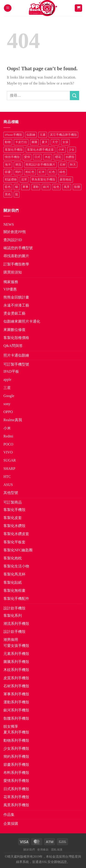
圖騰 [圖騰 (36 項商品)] (34, 142)
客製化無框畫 (14, 590)
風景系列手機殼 (16, 805)
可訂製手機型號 (16, 364)
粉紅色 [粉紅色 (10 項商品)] (30, 172)
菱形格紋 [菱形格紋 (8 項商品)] (66, 180)
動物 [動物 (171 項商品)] (8, 142)
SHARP (9, 469)
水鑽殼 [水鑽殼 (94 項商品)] (70, 157)
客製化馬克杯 (14, 574)
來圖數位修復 (14, 330)
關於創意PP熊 (15, 232)
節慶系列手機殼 (16, 765)
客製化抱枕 (13, 558)
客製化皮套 (13, 518)
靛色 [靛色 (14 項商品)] (56, 187)
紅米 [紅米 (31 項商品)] (42, 172)
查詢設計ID (13, 240)
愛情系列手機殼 (16, 781)
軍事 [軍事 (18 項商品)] (25, 187)
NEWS (9, 224)
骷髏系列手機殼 (16, 718)
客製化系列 (13, 616)
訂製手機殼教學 (16, 264)
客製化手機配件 (16, 599)
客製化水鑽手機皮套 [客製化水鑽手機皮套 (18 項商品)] (40, 150)
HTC (7, 477)
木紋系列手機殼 (16, 670)
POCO (8, 444)
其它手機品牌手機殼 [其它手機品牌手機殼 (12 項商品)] (63, 135)
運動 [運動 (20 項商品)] (36, 187)
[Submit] (75, 95)
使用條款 (43, 850)
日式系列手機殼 (16, 789)
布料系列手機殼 (16, 773)
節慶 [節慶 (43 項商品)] (8, 172)
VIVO (8, 452)
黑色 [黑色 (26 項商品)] (8, 194)
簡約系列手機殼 (16, 757)
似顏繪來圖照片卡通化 (22, 321)
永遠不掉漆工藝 (16, 305)
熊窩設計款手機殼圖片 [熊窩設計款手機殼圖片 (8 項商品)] (40, 165)
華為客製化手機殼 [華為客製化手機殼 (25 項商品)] (43, 180)
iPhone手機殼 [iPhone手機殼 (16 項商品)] (13, 135)
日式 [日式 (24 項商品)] (37, 157)
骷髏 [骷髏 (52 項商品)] (77, 187)
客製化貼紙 (13, 582)
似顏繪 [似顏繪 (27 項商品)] (31, 135)
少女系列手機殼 (16, 748)
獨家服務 (11, 282)
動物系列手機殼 (16, 740)
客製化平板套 (14, 542)
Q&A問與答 (13, 346)
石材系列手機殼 (16, 686)
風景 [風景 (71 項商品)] (67, 187)
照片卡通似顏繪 (16, 355)
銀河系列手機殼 (16, 710)
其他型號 (11, 493)
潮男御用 (11, 640)
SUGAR (10, 460)
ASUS (8, 485)
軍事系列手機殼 (16, 694)
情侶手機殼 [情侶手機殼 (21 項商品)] (12, 157)
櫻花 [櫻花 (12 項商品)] (58, 157)
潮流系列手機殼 (16, 624)
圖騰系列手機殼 (16, 662)
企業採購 (11, 824)
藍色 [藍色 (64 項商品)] (8, 187)
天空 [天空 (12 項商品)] (55, 142)
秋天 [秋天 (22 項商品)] (73, 165)
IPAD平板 (11, 371)
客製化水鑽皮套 (16, 534)
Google (9, 396)
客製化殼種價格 (16, 338)
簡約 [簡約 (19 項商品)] (18, 172)
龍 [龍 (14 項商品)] (17, 194)
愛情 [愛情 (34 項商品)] (27, 157)
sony (7, 404)
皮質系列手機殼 (16, 678)
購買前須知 (13, 272)
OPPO (8, 412)
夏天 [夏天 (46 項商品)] (45, 142)
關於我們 (29, 850)
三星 (7, 388)
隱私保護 (57, 850)
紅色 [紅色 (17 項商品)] (52, 172)
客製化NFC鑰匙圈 (18, 550)
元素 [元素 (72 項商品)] (43, 135)
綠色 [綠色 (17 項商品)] (62, 172)
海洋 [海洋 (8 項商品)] (8, 165)
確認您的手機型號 (18, 248)
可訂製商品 (13, 502)
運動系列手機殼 (16, 702)
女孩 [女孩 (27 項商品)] (65, 142)
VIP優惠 (10, 289)
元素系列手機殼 (16, 654)
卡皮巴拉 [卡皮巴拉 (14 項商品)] (21, 142)
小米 (7, 428)
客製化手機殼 (14, 510)
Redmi (8, 436)
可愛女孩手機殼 (16, 646)
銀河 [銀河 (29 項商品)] (46, 187)
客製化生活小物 (16, 566)
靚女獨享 (11, 726)
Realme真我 (13, 420)
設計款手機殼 (14, 608)
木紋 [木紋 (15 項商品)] (48, 157)
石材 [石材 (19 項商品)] (63, 165)
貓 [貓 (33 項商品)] (17, 187)
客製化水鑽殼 (14, 526)
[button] (8, 8)
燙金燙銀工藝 (14, 313)
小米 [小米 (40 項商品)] (61, 150)
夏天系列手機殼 (16, 732)
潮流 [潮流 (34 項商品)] (18, 165)
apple (7, 379)
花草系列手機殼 (16, 797)
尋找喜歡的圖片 (16, 256)
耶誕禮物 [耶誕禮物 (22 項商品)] (11, 180)
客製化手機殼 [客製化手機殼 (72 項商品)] (14, 150)
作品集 (9, 815)
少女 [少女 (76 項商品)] (72, 150)
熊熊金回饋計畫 (16, 297)
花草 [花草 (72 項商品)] (24, 180)
